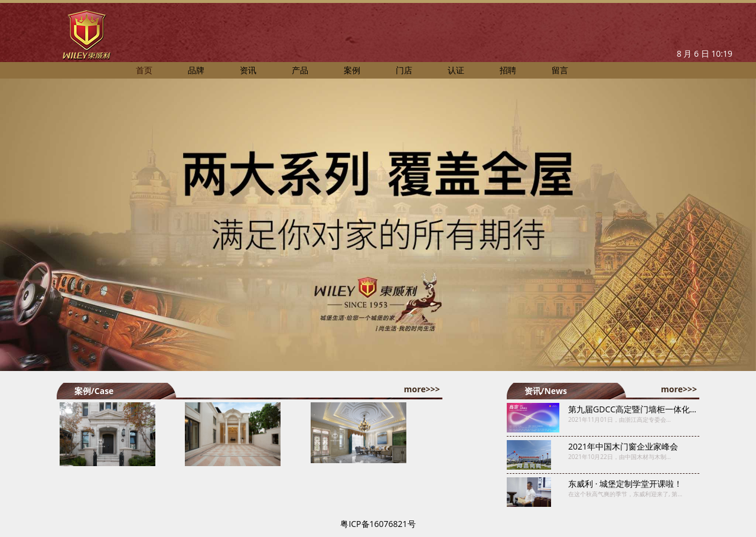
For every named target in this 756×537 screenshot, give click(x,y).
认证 (456, 70)
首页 (144, 70)
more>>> (422, 389)
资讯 (248, 70)
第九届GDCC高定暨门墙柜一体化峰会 (637, 409)
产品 (300, 70)
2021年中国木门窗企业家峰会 (623, 446)
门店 (404, 70)
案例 (352, 70)
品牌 (196, 70)
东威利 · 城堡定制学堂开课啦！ (625, 484)
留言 (560, 70)
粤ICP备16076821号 (378, 524)
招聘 (508, 70)
